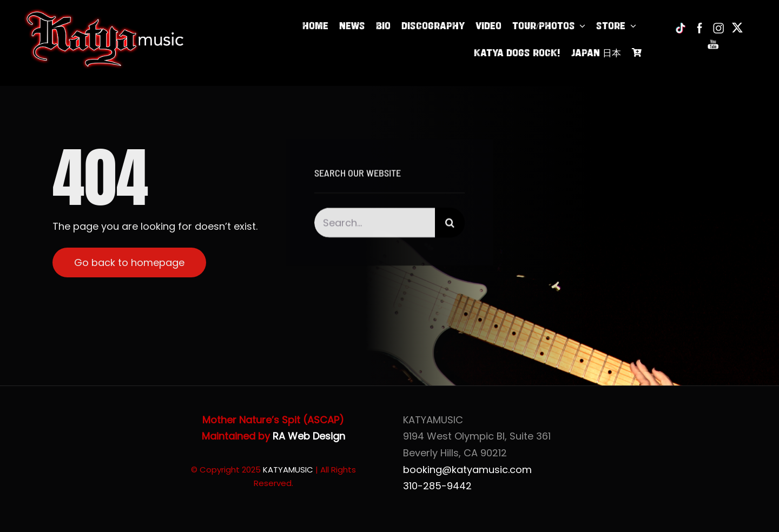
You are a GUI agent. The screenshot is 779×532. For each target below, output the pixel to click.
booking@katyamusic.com (467, 470)
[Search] (450, 224)
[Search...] (375, 224)
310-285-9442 (437, 486)
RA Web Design (309, 436)
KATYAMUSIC (288, 470)
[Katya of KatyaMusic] (104, 13)
